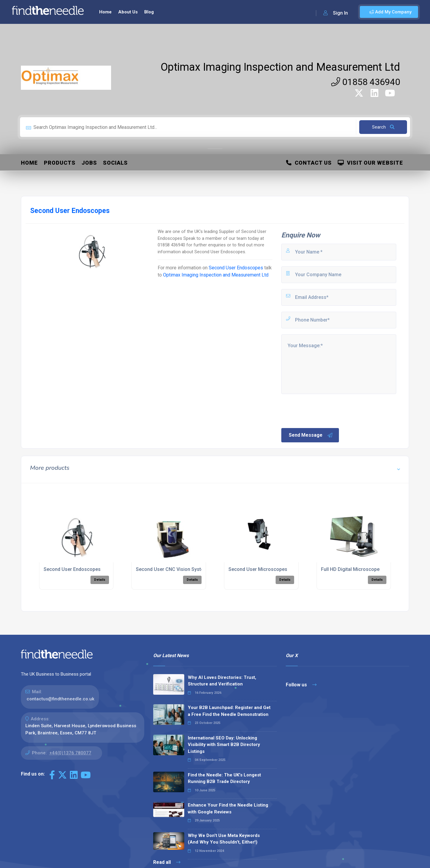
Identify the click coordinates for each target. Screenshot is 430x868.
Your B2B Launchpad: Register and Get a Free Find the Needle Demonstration (229, 711)
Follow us (301, 685)
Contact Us (309, 163)
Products (60, 163)
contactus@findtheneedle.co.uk (60, 699)
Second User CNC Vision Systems (173, 569)
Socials (115, 163)
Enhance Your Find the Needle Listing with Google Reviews (228, 808)
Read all (167, 862)
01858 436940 (366, 82)
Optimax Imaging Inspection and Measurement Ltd (280, 67)
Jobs (89, 163)
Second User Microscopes (258, 569)
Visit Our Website (370, 163)
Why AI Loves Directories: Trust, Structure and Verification (222, 681)
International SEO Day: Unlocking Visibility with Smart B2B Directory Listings (224, 745)
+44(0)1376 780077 (70, 753)
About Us (128, 12)
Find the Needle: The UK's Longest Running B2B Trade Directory (224, 778)
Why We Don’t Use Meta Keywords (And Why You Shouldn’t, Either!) (224, 839)
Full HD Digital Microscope (350, 569)
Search (383, 127)
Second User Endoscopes (236, 268)
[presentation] (326, 410)
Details (100, 580)
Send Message (311, 435)
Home (105, 12)
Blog (149, 12)
